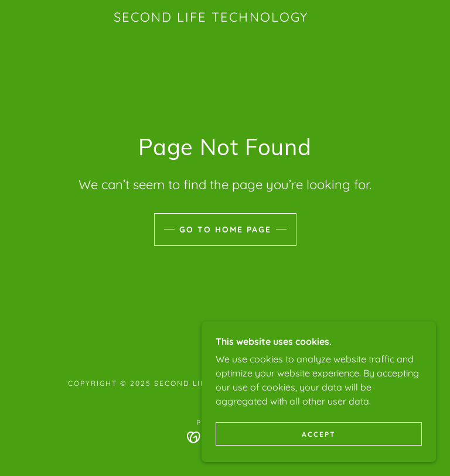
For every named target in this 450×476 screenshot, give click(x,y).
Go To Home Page (225, 230)
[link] (211, 18)
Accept (319, 434)
